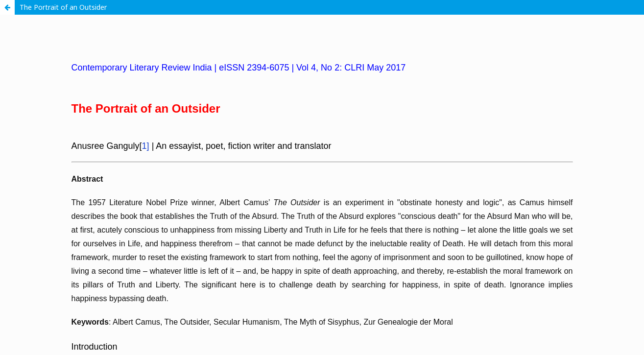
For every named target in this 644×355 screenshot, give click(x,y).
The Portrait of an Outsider (63, 7)
